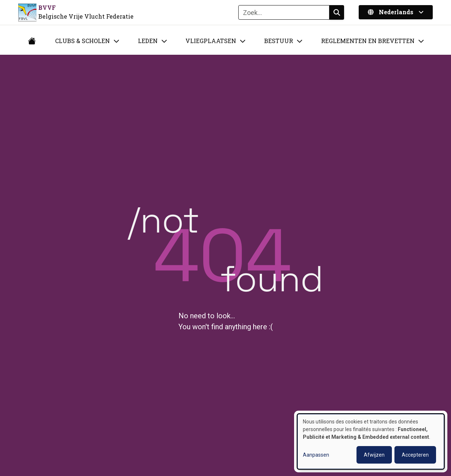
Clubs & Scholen (82, 41)
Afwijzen (374, 455)
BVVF (47, 7)
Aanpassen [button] (316, 455)
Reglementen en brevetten (368, 41)
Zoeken (337, 12)
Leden (148, 41)
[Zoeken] (284, 12)
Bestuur (279, 41)
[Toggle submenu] (116, 41)
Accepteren (415, 455)
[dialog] (371, 442)
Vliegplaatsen (211, 41)
